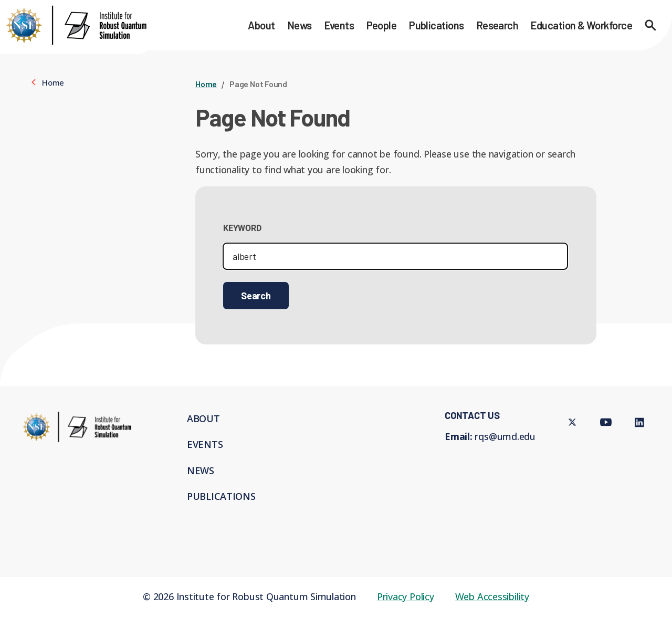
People (381, 25)
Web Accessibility (492, 596)
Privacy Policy (406, 596)
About (261, 25)
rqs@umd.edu (505, 436)
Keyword (242, 228)
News (300, 25)
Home (206, 84)
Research (498, 25)
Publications (437, 25)
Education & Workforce (581, 25)
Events (339, 25)
